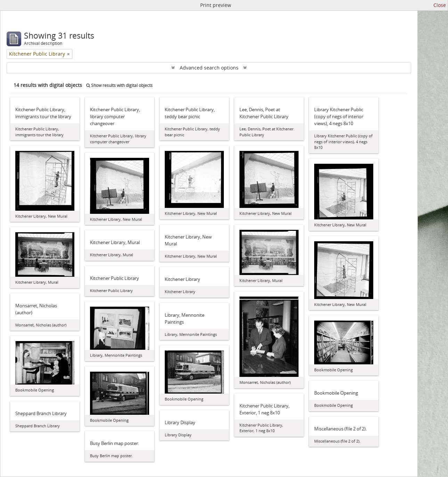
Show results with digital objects (119, 85)
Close (440, 5)
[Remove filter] (68, 54)
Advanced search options (209, 68)
